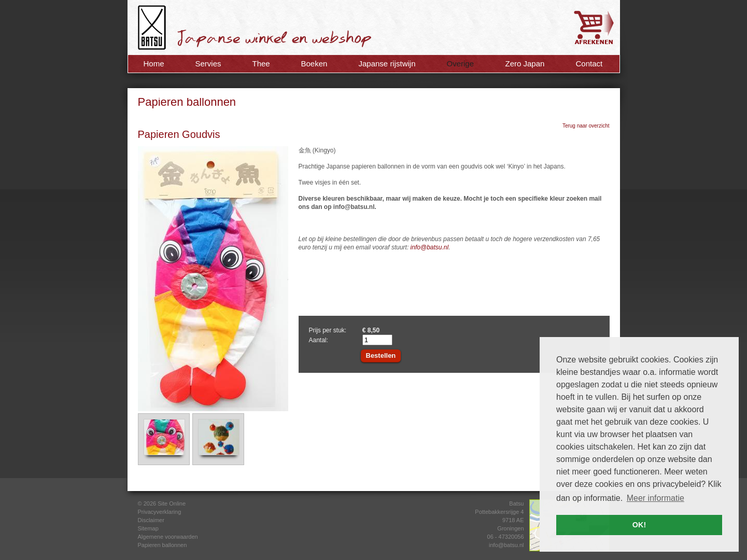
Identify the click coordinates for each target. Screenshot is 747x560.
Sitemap (148, 528)
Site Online (172, 503)
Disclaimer (151, 520)
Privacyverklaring (160, 512)
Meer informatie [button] (656, 498)
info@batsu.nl (430, 247)
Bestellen (381, 355)
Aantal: (319, 340)
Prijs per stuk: (328, 330)
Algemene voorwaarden (168, 537)
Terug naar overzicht (586, 126)
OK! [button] (639, 525)
